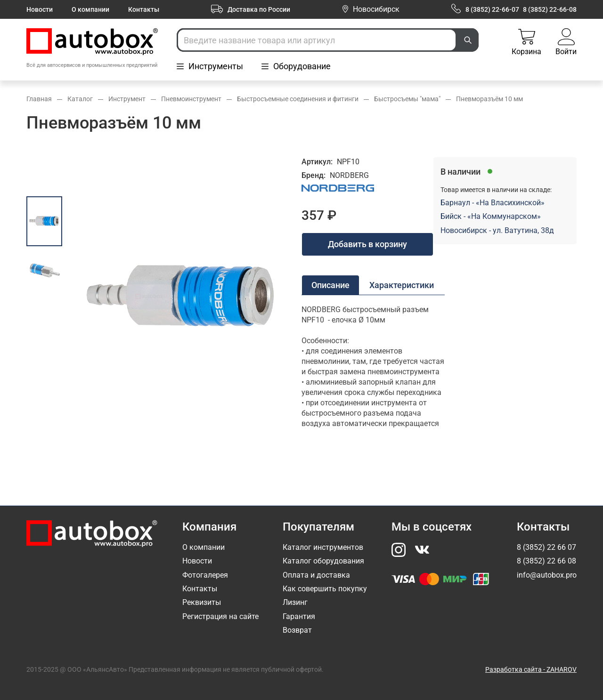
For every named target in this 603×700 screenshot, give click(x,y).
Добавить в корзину (367, 244)
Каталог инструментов (323, 547)
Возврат (297, 630)
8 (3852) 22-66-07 (492, 9)
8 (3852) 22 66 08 (546, 561)
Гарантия (299, 616)
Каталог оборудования (323, 561)
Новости (40, 9)
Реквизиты (202, 602)
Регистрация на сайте (220, 616)
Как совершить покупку (325, 589)
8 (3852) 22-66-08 (550, 9)
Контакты (144, 9)
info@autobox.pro (547, 575)
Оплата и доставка (316, 575)
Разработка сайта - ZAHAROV (531, 669)
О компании (90, 9)
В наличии (460, 172)
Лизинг (295, 602)
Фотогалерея (205, 575)
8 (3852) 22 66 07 (546, 547)
